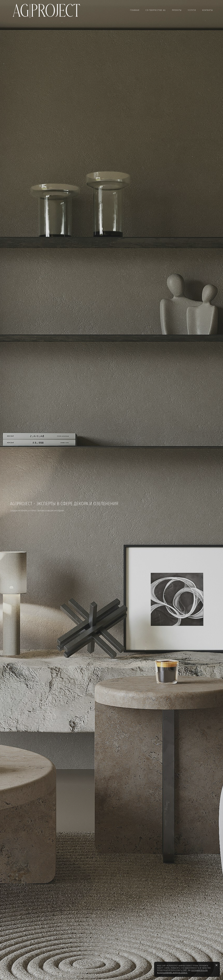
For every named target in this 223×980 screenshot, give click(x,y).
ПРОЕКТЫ (177, 10)
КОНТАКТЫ (208, 10)
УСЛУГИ (192, 10)
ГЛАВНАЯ (135, 10)
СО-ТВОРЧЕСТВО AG (156, 10)
